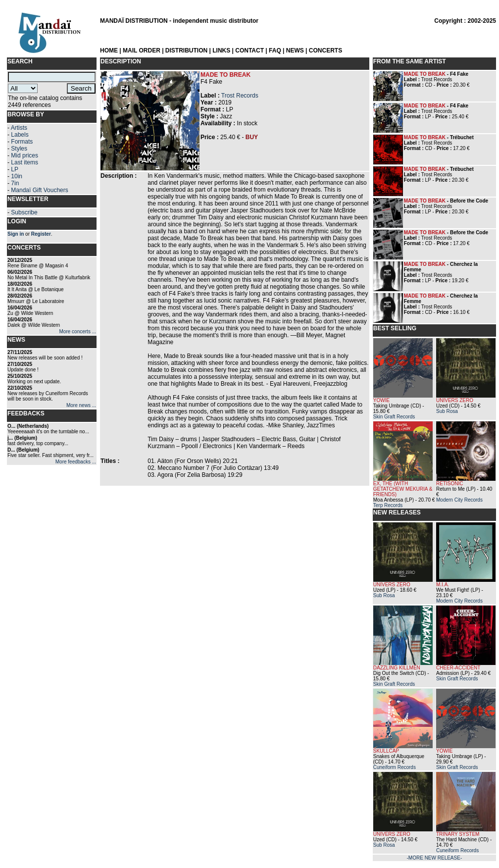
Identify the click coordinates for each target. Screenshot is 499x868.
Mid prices (25, 155)
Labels (20, 135)
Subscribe (24, 212)
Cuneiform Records (395, 767)
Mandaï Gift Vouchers (39, 190)
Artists (19, 128)
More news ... (81, 405)
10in (17, 176)
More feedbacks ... (76, 462)
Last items (25, 162)
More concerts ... (78, 332)
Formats (22, 142)
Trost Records (240, 96)
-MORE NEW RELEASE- (435, 858)
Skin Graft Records (394, 417)
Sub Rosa (447, 411)
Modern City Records (459, 500)
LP (15, 169)
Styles (19, 149)
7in (15, 183)
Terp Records (388, 505)
